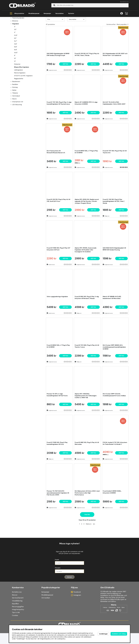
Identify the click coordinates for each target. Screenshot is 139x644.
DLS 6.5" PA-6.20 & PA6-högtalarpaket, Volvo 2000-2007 (114, 125)
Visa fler (87, 536)
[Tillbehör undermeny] (12, 115)
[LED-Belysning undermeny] (12, 126)
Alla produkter (17, 13)
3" (15, 48)
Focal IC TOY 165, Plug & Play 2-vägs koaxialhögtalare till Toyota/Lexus (59, 125)
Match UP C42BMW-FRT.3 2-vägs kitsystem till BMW (86, 125)
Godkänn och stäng (119, 634)
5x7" (16, 63)
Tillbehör (15, 115)
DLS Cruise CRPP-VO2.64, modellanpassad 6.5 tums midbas (114, 416)
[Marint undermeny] (12, 121)
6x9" (16, 71)
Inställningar (103, 634)
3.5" (15, 51)
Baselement (16, 103)
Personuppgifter (18, 617)
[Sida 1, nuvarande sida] (80, 546)
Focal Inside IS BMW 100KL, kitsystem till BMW (112, 514)
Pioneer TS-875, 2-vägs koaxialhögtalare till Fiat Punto (57, 416)
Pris (49, 41)
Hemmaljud (16, 118)
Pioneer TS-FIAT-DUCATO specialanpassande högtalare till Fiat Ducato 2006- (58, 515)
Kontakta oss (124, 2)
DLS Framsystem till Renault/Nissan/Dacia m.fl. (56, 173)
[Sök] (90, 5)
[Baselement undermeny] (12, 103)
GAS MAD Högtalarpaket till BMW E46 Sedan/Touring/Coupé (58, 76)
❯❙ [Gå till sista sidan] (94, 546)
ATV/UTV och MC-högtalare (23, 97)
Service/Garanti (18, 609)
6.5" (15, 60)
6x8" (16, 68)
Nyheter (71, 13)
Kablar (14, 112)
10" (15, 80)
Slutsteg (15, 109)
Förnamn (58, 579)
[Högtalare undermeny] (12, 45)
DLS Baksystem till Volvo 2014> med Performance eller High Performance (87, 515)
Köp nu (65, 86)
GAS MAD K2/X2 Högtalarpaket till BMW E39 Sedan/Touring (114, 271)
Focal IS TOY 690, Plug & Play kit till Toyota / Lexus (87, 368)
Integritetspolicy (18, 620)
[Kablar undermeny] (12, 112)
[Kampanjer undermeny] (12, 34)
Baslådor (15, 106)
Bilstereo (15, 43)
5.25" (16, 57)
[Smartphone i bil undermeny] (12, 123)
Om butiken (46, 609)
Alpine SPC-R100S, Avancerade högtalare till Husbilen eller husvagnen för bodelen (86, 271)
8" (15, 77)
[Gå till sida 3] (84, 546)
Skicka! (69, 588)
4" (15, 54)
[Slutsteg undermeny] (12, 109)
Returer (15, 606)
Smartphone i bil (18, 123)
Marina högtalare (20, 95)
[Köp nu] (93, 86)
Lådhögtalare (18, 92)
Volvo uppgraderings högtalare (57, 318)
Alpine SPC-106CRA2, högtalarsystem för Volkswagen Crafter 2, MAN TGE (86, 417)
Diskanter (17, 86)
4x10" (16, 74)
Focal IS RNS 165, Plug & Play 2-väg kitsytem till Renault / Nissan (87, 319)
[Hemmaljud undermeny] (12, 118)
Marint (14, 121)
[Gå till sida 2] (82, 546)
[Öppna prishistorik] (80, 185)
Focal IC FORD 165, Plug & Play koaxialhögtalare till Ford (57, 465)
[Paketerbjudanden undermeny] (12, 40)
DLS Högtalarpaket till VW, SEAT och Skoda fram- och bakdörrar (115, 76)
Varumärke (73, 41)
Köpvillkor (15, 614)
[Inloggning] (122, 14)
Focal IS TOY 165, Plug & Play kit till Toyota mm (115, 173)
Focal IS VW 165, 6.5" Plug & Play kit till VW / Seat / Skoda (87, 76)
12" (15, 83)
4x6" (16, 66)
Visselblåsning (17, 612)
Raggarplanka (19, 100)
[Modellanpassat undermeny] (12, 37)
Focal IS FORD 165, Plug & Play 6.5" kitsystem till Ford (59, 271)
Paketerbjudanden (18, 40)
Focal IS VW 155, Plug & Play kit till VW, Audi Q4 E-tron (58, 222)
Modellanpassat (34, 13)
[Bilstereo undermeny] (12, 43)
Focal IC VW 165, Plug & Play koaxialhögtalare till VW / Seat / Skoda (114, 223)
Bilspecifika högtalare (34, 24)
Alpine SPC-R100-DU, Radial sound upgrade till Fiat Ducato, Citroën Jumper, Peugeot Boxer (87, 223)
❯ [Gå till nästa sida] (89, 546)
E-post (57, 570)
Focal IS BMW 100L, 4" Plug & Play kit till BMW (86, 173)
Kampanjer (47, 13)
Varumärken (59, 13)
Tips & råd (16, 623)
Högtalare (20, 24)
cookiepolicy (61, 639)
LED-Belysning (17, 126)
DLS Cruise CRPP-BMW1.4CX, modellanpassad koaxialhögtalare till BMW (114, 369)
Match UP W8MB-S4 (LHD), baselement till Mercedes (112, 319)
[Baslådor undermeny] (12, 106)
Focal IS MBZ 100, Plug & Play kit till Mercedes (87, 465)
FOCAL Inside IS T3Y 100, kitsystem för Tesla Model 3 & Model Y (115, 465)
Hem (12, 24)
